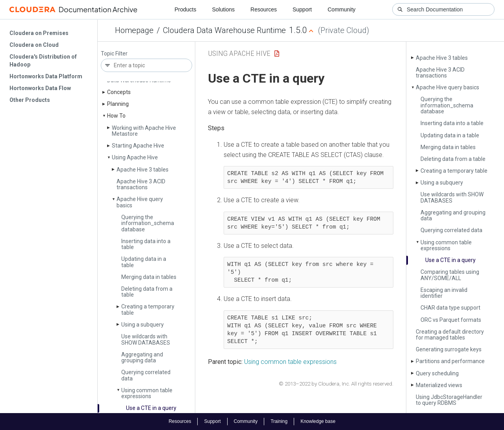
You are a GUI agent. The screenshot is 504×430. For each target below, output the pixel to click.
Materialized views (439, 385)
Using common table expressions (147, 393)
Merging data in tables (149, 277)
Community (342, 9)
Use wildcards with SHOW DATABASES (146, 339)
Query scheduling (437, 373)
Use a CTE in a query (151, 408)
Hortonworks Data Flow (40, 88)
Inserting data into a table (146, 244)
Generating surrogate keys (449, 349)
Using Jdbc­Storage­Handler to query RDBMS (449, 400)
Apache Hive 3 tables (143, 170)
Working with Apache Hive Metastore (144, 131)
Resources (264, 9)
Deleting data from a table (147, 292)
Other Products (30, 100)
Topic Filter (114, 54)
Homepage (134, 30)
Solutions (223, 9)
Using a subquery (143, 325)
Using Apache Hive (135, 157)
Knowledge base (318, 421)
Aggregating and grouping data (142, 357)
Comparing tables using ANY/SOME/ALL (450, 275)
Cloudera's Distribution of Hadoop (43, 61)
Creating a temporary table (148, 309)
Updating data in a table (144, 262)
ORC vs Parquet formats (451, 320)
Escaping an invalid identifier (444, 293)
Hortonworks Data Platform (46, 76)
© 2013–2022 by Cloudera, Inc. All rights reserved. (336, 384)
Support (302, 9)
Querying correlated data (146, 375)
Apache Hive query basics (140, 202)
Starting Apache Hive (138, 146)
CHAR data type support (450, 308)
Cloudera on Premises (39, 33)
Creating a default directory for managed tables (450, 335)
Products (185, 9)
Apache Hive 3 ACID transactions (141, 184)
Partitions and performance (450, 361)
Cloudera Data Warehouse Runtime (224, 30)
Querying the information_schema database (148, 223)
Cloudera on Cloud (34, 45)
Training (279, 421)
